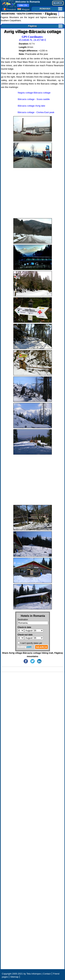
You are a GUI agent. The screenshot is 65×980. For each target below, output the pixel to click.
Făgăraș (50, 14)
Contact (47, 974)
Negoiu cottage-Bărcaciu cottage (34, 93)
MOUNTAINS (8, 14)
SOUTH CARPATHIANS (29, 14)
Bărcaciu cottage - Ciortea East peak (36, 112)
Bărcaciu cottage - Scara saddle (34, 99)
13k (23, 5)
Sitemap (14, 977)
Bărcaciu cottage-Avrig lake (32, 106)
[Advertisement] (33, 193)
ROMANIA (51, 9)
